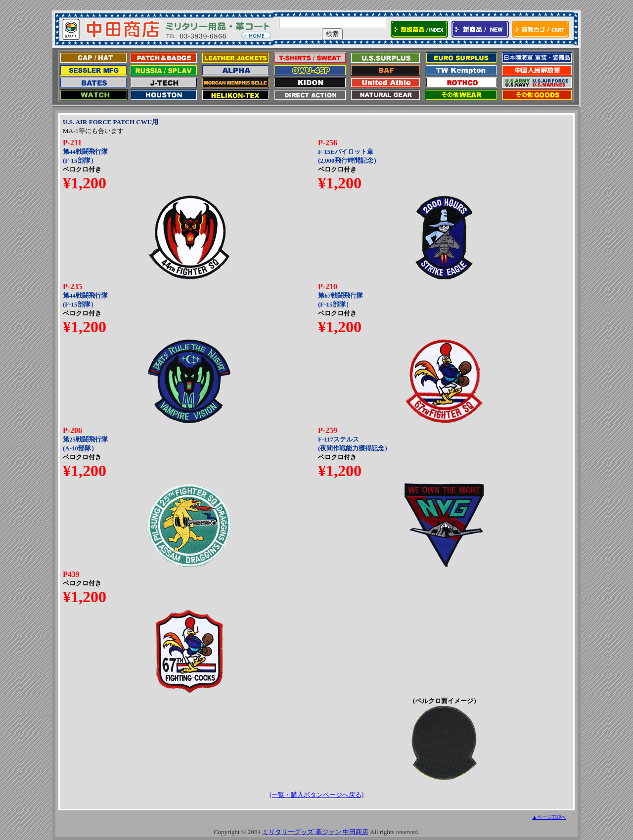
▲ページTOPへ (549, 817)
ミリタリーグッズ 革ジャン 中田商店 (315, 832)
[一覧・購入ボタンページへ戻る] (317, 795)
